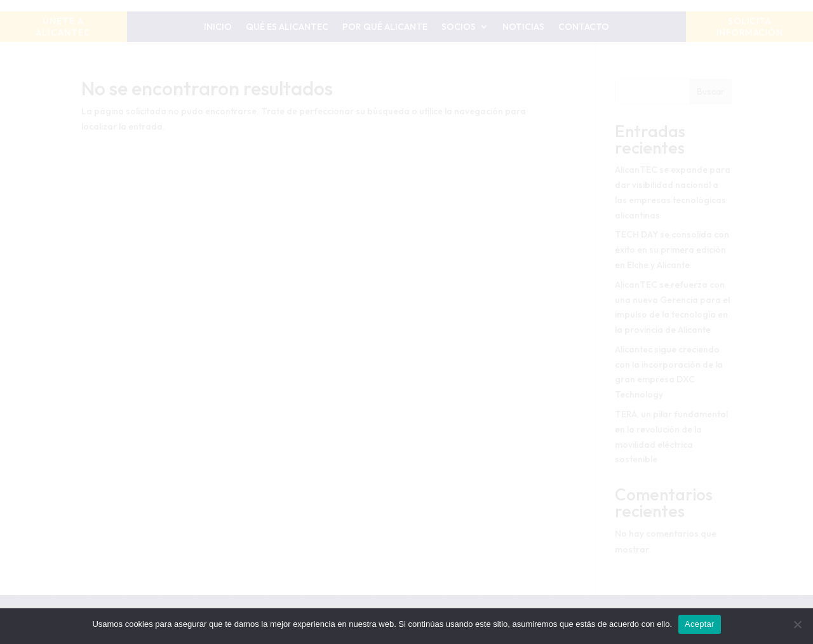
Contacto (584, 27)
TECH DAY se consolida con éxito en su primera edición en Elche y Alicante (672, 250)
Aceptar (700, 624)
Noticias (523, 27)
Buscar (711, 91)
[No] (797, 624)
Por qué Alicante (385, 27)
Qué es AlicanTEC (287, 27)
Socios (459, 27)
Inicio (218, 27)
